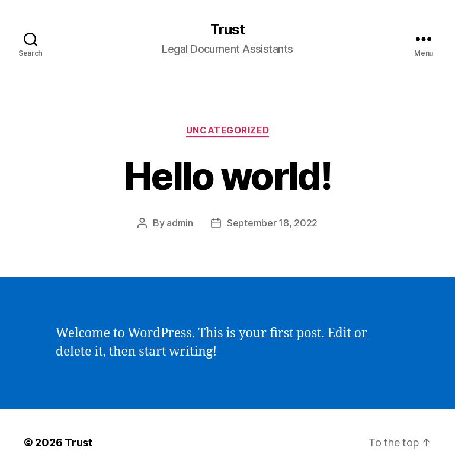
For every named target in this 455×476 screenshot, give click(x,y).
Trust (227, 30)
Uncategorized (227, 130)
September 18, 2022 (272, 223)
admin (180, 223)
